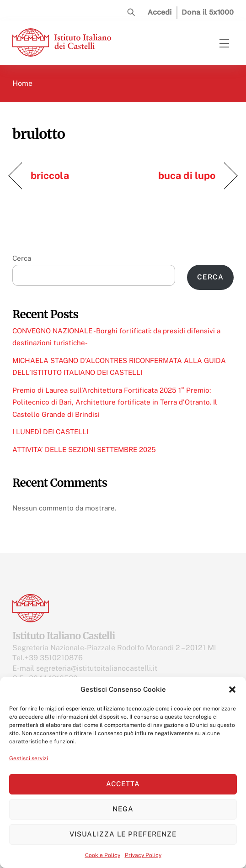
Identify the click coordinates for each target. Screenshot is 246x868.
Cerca (22, 258)
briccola (50, 175)
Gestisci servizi (29, 758)
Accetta (123, 784)
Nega (123, 809)
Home (22, 83)
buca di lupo (187, 175)
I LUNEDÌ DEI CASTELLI (50, 432)
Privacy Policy (143, 855)
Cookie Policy (103, 855)
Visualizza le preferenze (123, 834)
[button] (232, 689)
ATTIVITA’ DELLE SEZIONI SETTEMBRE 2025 (84, 450)
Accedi (160, 12)
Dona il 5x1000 (208, 12)
